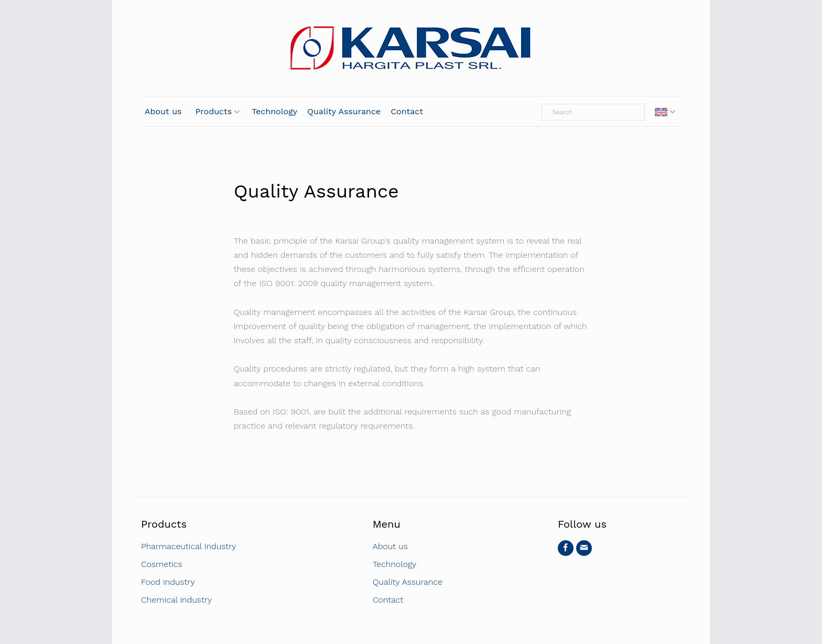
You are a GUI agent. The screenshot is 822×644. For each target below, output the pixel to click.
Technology (274, 111)
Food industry (168, 582)
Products (214, 111)
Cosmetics (162, 564)
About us (163, 111)
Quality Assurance (344, 111)
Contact (407, 111)
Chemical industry (176, 600)
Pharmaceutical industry (188, 546)
